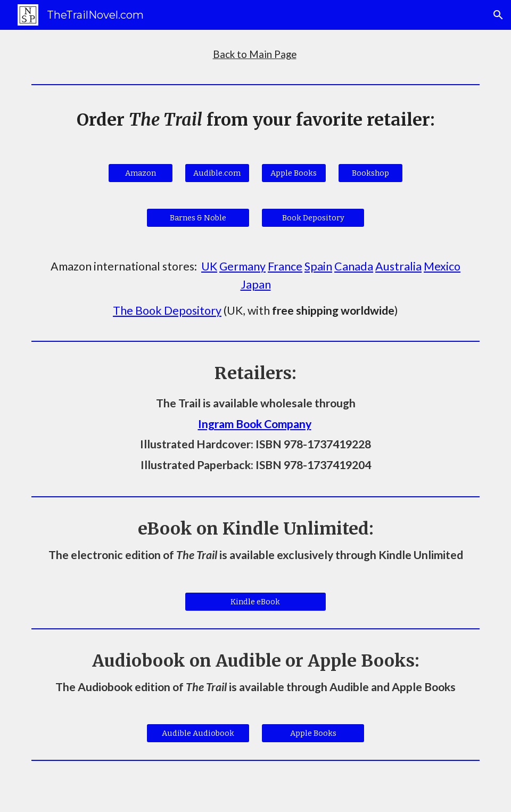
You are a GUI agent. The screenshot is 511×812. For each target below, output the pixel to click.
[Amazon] (141, 173)
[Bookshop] (370, 173)
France (285, 266)
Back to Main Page (255, 54)
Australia (398, 266)
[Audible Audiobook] (198, 733)
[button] (498, 15)
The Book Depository (167, 310)
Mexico (442, 266)
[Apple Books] (294, 173)
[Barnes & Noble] (198, 218)
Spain (318, 266)
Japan (256, 284)
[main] (256, 55)
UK (209, 266)
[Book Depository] (313, 218)
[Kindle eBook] (256, 601)
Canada (354, 266)
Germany (242, 266)
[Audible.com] (217, 173)
